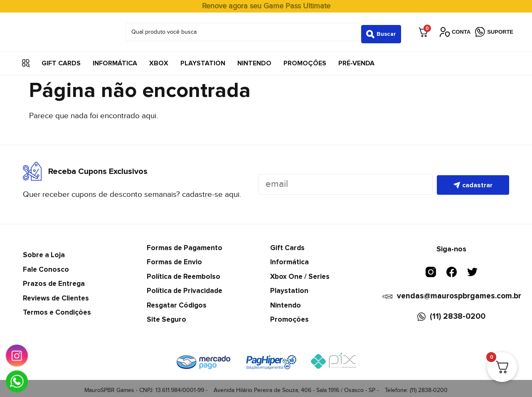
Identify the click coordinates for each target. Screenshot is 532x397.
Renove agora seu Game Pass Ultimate (266, 6)
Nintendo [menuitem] (254, 59)
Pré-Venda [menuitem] (356, 59)
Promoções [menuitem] (305, 59)
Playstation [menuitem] (203, 59)
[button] (26, 59)
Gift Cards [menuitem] (61, 59)
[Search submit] (381, 30)
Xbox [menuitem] (159, 59)
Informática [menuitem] (115, 59)
